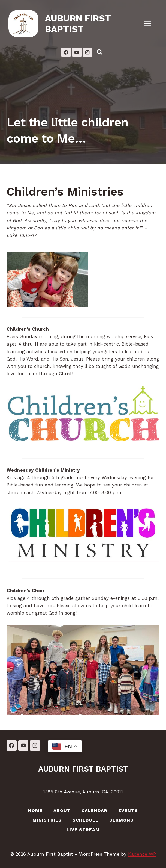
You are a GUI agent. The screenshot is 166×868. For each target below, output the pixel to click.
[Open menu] (150, 24)
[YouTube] (77, 52)
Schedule (85, 820)
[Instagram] (87, 52)
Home (35, 811)
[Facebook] (66, 52)
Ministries (47, 820)
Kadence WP (142, 854)
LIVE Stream (83, 830)
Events (128, 811)
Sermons (121, 820)
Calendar (94, 811)
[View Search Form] (100, 52)
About (62, 811)
